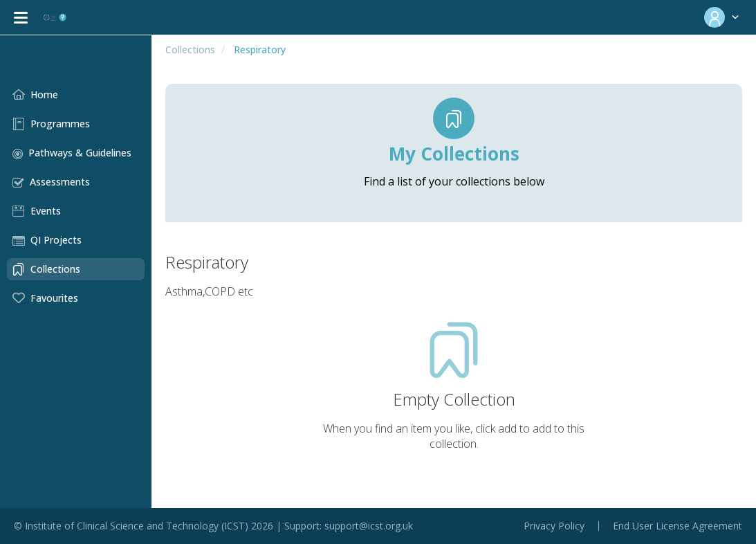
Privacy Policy (554, 526)
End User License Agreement (677, 526)
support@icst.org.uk (369, 526)
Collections (183, 49)
